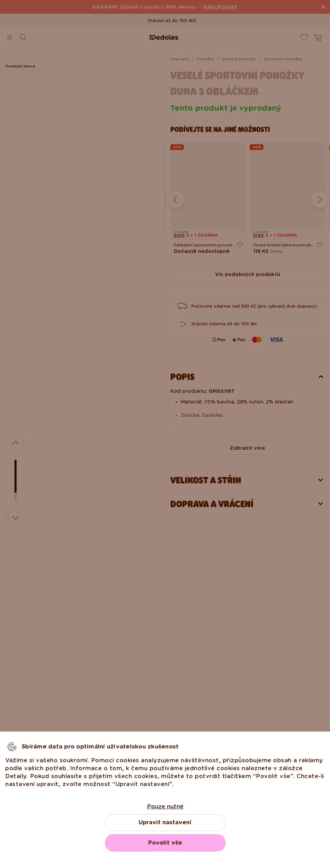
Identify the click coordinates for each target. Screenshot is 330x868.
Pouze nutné (165, 806)
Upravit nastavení (165, 822)
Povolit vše (165, 843)
